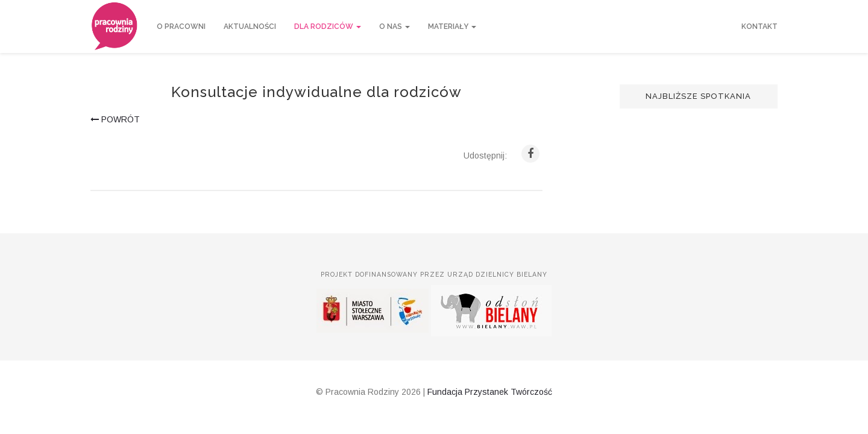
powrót (115, 119)
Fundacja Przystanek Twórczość (490, 392)
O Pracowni (181, 27)
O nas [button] (395, 27)
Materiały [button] (452, 27)
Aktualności (250, 27)
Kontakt (759, 27)
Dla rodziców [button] (328, 27)
